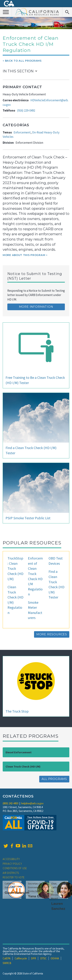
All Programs (54, 779)
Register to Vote (14, 877)
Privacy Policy (12, 864)
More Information (36, 307)
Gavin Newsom (17, 893)
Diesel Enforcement (19, 752)
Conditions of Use (15, 868)
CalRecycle (21, 958)
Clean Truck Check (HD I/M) (23, 766)
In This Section (18, 71)
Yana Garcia (38, 896)
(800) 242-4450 (10, 803)
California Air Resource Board (37, 12)
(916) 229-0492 (26, 110)
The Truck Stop (17, 711)
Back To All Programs (23, 61)
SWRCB (7, 963)
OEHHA (55, 958)
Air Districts (11, 873)
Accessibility (11, 859)
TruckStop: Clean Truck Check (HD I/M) (15, 568)
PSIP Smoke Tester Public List (28, 518)
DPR (33, 958)
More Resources (52, 634)
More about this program (24, 255)
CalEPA (7, 958)
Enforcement (22, 132)
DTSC (43, 958)
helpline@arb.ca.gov (32, 803)
